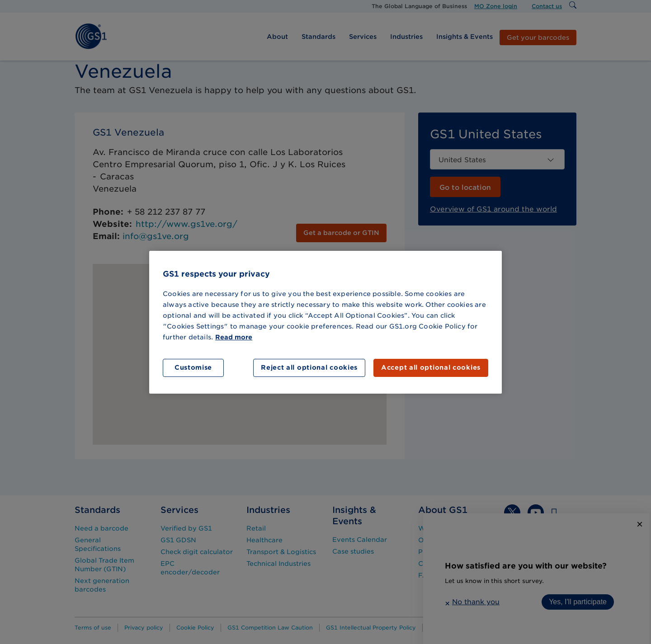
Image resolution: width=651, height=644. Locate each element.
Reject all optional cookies (309, 367)
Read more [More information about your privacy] (234, 337)
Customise (193, 367)
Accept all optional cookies (431, 367)
